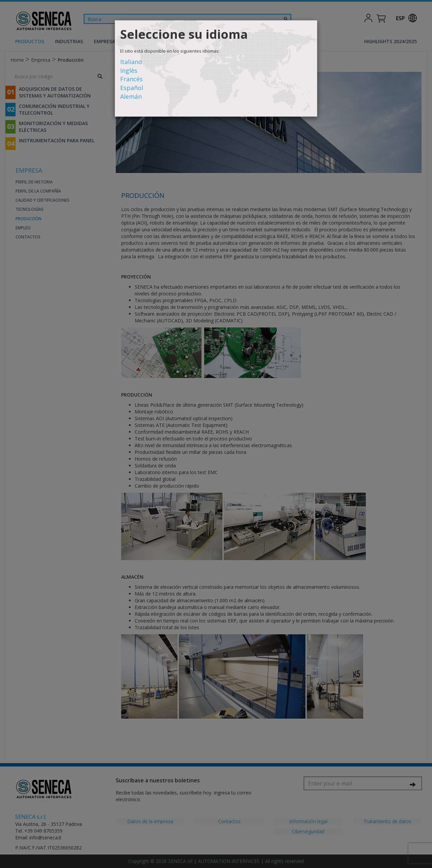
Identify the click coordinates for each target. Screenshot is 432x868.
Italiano (131, 62)
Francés (131, 79)
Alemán (131, 96)
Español (132, 88)
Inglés (129, 70)
